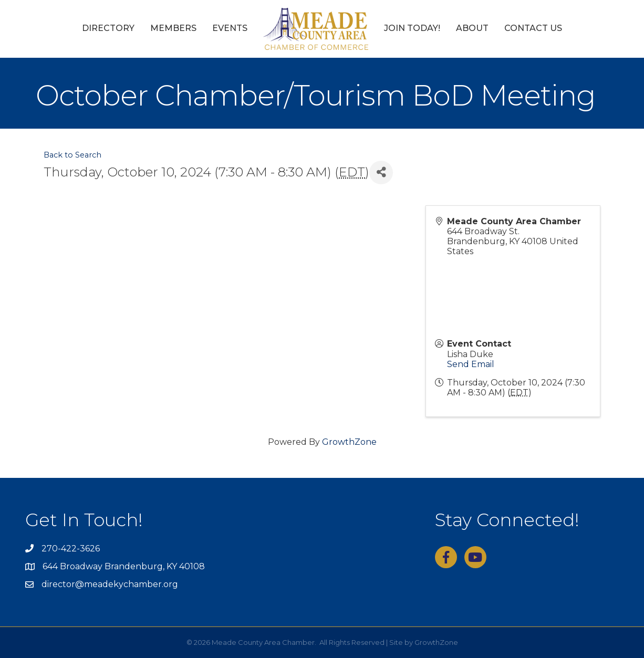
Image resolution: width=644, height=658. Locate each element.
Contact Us (533, 28)
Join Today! (412, 28)
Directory (108, 28)
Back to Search (72, 155)
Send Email (471, 364)
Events (230, 28)
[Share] (381, 173)
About (472, 28)
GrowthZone (349, 442)
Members (173, 28)
